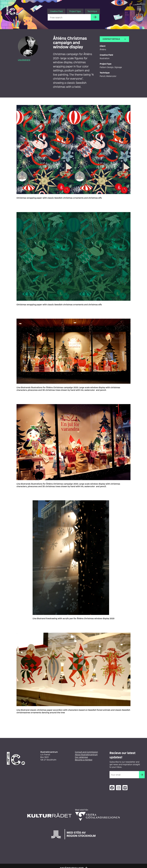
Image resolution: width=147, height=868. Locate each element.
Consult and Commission (86, 752)
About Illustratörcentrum (86, 755)
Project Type (75, 11)
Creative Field (56, 11)
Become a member (84, 760)
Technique (92, 11)
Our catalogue (81, 757)
